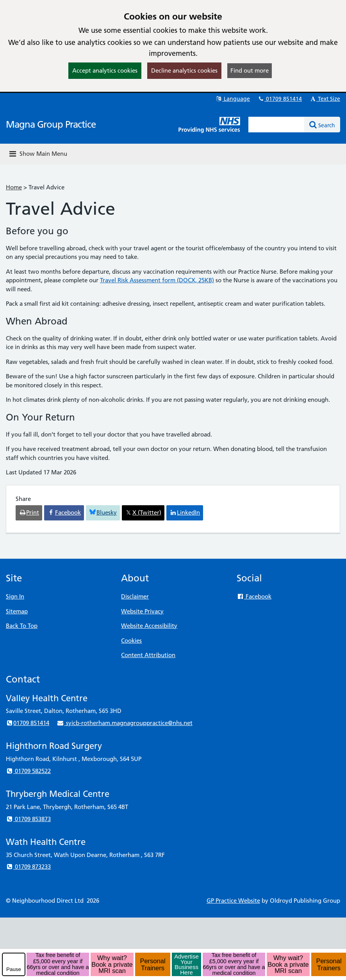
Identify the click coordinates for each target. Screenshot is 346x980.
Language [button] (233, 99)
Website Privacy (142, 611)
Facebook (254, 596)
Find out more (250, 70)
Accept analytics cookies (105, 70)
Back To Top (22, 626)
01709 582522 (28, 771)
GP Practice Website (233, 901)
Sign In (15, 596)
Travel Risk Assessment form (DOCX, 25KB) (157, 280)
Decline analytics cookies (184, 70)
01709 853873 (28, 819)
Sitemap (17, 611)
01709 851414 (280, 99)
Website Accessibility (149, 626)
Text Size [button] (325, 99)
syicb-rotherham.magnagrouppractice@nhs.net (124, 723)
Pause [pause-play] (14, 969)
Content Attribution (148, 655)
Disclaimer (135, 596)
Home (14, 187)
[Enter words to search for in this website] (276, 125)
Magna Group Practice (51, 124)
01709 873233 (28, 867)
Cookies (131, 641)
